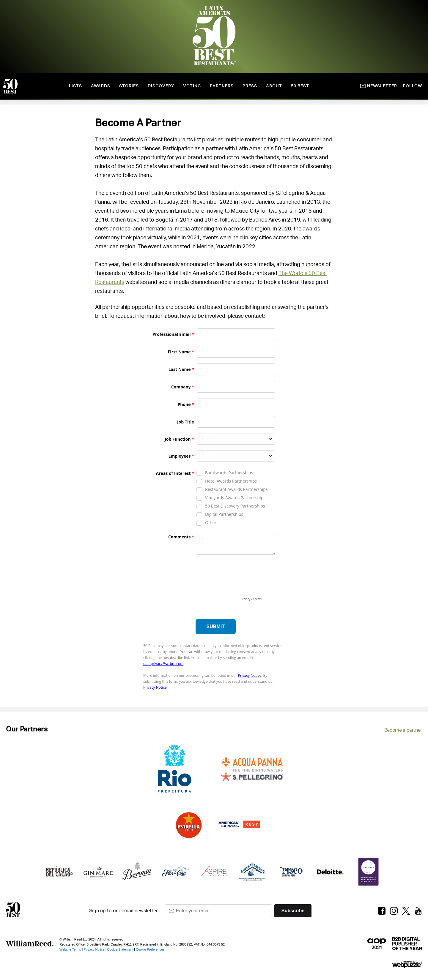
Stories (129, 86)
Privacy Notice (94, 949)
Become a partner (403, 730)
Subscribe (293, 911)
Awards (101, 86)
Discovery (161, 86)
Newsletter (379, 86)
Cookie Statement (120, 949)
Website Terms (70, 949)
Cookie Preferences (150, 949)
